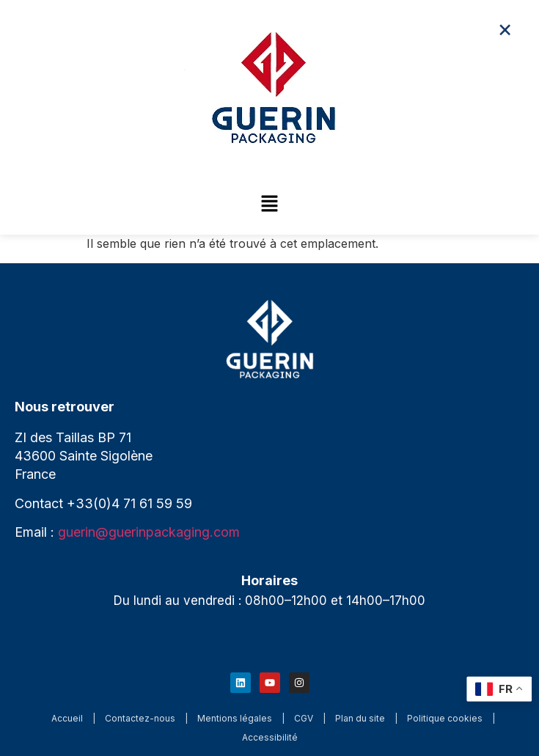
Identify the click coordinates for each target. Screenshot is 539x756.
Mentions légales (235, 718)
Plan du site (360, 718)
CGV (304, 718)
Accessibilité (270, 737)
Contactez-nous (140, 718)
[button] (269, 204)
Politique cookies (445, 718)
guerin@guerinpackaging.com (149, 532)
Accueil (67, 718)
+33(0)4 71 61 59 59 (129, 503)
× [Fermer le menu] (505, 28)
